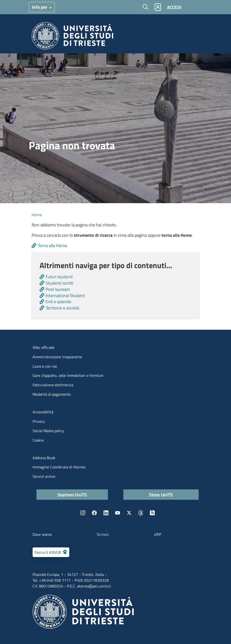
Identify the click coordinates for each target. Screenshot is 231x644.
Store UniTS (161, 495)
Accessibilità (43, 412)
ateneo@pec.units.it (94, 586)
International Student (65, 296)
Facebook (94, 513)
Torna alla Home (52, 246)
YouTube (118, 513)
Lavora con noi (45, 366)
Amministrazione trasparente (57, 357)
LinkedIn (106, 513)
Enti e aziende (58, 302)
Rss (152, 513)
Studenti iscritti (59, 283)
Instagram (83, 513)
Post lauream (58, 289)
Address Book (44, 458)
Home (37, 215)
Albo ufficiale (44, 347)
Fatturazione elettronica (53, 385)
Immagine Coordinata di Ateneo (59, 467)
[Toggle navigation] (194, 7)
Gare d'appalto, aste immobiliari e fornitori (68, 375)
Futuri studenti (59, 277)
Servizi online (44, 476)
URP (158, 534)
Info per (40, 7)
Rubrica (157, 7)
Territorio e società (62, 308)
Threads (141, 513)
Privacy (39, 421)
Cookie (38, 440)
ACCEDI (174, 7)
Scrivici (103, 534)
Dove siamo (42, 534)
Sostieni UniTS (72, 495)
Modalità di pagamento (52, 394)
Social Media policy (49, 431)
